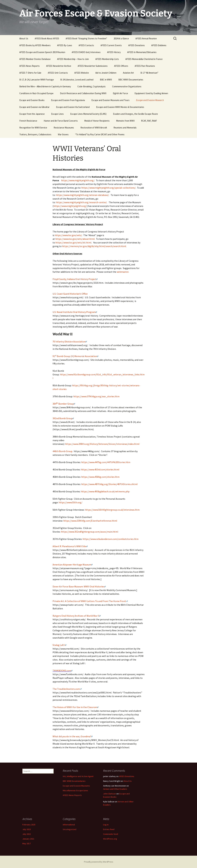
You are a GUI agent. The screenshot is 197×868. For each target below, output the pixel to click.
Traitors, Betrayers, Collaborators (35, 134)
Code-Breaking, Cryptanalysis (91, 86)
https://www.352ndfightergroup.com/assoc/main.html (90, 532)
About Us (24, 38)
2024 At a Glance (121, 38)
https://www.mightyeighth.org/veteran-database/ (82, 195)
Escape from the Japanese (32, 114)
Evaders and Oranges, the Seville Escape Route (135, 114)
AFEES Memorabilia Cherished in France (144, 59)
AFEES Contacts (86, 45)
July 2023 (27, 829)
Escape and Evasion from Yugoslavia (68, 100)
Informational (69, 825)
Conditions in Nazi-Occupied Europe (36, 93)
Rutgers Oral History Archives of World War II (77, 616)
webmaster (123, 272)
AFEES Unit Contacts (58, 73)
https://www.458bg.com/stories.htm (100, 477)
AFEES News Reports (29, 66)
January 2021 (28, 839)
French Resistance (28, 121)
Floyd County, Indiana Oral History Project (74, 279)
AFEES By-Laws (65, 45)
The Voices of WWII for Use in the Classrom (76, 707)
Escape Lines (57, 114)
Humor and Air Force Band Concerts (61, 121)
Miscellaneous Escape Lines (75, 790)
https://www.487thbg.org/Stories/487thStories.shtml (109, 484)
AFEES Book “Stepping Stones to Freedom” (86, 38)
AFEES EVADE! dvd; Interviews (86, 52)
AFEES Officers (121, 66)
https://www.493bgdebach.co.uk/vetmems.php (105, 491)
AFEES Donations (137, 45)
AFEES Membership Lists (107, 59)
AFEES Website (82, 73)
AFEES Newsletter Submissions (93, 66)
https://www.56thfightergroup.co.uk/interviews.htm (112, 510)
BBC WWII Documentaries (131, 80)
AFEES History (114, 52)
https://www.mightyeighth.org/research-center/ (81, 202)
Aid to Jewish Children (106, 73)
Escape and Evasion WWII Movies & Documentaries (120, 107)
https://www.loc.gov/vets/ (68, 235)
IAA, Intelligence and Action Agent (78, 776)
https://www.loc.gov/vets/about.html (75, 239)
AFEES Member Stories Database (35, 59)
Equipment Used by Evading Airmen (151, 93)
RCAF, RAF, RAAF (149, 121)
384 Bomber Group (63, 404)
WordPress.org (110, 839)
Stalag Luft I (59, 645)
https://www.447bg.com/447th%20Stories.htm (106, 462)
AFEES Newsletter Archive (59, 66)
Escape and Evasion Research (150, 100)
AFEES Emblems (159, 45)
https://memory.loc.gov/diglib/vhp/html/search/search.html (94, 246)
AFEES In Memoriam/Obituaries (142, 52)
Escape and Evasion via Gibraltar (34, 107)
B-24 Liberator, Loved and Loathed (77, 80)
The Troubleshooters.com (66, 689)
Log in (106, 825)
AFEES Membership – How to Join (73, 59)
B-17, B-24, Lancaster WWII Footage (37, 80)
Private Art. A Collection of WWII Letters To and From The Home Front (89, 601)
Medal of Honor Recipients (97, 121)
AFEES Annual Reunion (146, 38)
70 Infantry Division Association (69, 342)
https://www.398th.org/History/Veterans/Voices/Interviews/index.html (102, 444)
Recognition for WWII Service (33, 128)
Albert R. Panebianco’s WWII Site (69, 546)
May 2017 (27, 843)
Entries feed (109, 829)
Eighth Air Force (120, 93)
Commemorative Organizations (127, 86)
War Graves (63, 134)
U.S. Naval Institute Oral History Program (74, 312)
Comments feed (111, 834)
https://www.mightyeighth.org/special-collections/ (108, 188)
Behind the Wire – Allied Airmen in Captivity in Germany (45, 86)
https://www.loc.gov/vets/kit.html (73, 243)
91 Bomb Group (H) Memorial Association (75, 356)
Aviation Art (128, 73)
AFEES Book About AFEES (47, 38)
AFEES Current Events (111, 45)
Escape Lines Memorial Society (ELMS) (88, 114)
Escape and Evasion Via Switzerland (73, 107)
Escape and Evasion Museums (76, 786)
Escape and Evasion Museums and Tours (110, 100)
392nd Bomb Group (63, 418)
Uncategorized (70, 829)
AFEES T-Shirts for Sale (30, 73)
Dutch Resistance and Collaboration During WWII (83, 93)
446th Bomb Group (62, 451)
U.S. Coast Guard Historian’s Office (70, 294)
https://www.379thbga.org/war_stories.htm (96, 396)
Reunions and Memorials (125, 128)
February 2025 (29, 825)
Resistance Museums (64, 128)
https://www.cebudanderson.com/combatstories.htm (111, 539)
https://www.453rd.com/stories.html (100, 469)
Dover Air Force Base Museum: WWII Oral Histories (78, 586)
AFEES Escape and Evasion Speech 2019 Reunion (42, 52)
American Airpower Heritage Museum (72, 565)
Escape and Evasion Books (32, 100)
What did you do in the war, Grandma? (72, 736)
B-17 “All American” (149, 73)
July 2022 (27, 834)
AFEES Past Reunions (145, 66)
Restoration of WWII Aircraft (94, 128)
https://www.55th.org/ (70, 502)
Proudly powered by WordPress (99, 862)
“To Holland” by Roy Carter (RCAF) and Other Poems (100, 134)
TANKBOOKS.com (62, 671)
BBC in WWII (106, 80)
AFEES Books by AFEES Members (35, 45)
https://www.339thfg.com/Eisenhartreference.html (90, 521)
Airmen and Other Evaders (115, 789)
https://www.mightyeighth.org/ (78, 180)
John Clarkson (110, 794)
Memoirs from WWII (125, 121)
